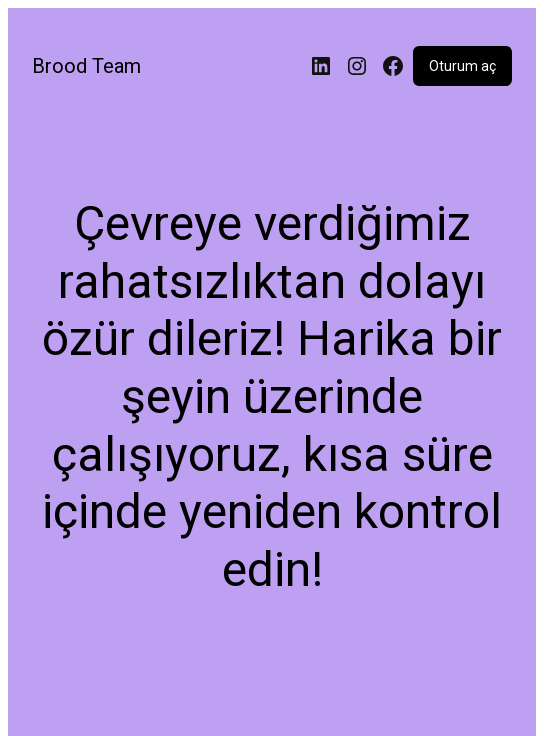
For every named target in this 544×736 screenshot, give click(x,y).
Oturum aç (462, 66)
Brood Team (86, 66)
